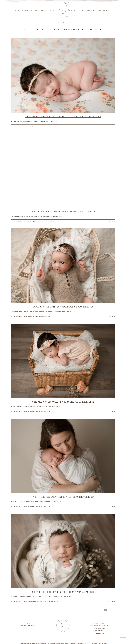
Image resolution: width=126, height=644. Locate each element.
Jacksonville (57, 643)
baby (36, 221)
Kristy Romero (18, 126)
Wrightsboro (94, 643)
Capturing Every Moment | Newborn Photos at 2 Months (63, 212)
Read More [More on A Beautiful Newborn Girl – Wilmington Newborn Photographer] (112, 126)
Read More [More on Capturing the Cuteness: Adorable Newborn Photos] (112, 316)
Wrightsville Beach (102, 643)
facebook (24, 626)
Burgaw (21, 643)
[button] (67, 23)
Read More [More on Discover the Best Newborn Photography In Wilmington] (112, 601)
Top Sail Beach (79, 643)
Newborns (37, 126)
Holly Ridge (50, 643)
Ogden (73, 643)
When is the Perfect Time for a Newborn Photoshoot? (63, 497)
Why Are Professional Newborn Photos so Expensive (63, 402)
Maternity (37, 601)
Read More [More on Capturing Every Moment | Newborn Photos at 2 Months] (112, 221)
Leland (62, 643)
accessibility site (99, 633)
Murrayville (68, 643)
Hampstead (43, 643)
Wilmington (87, 643)
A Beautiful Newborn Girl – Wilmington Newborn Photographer (63, 117)
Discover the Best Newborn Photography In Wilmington (63, 592)
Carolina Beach (27, 643)
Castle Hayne (36, 643)
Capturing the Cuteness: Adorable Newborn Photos (63, 307)
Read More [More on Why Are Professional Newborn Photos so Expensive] (112, 411)
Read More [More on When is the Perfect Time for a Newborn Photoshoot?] (112, 506)
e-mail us (27, 623)
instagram (31, 626)
